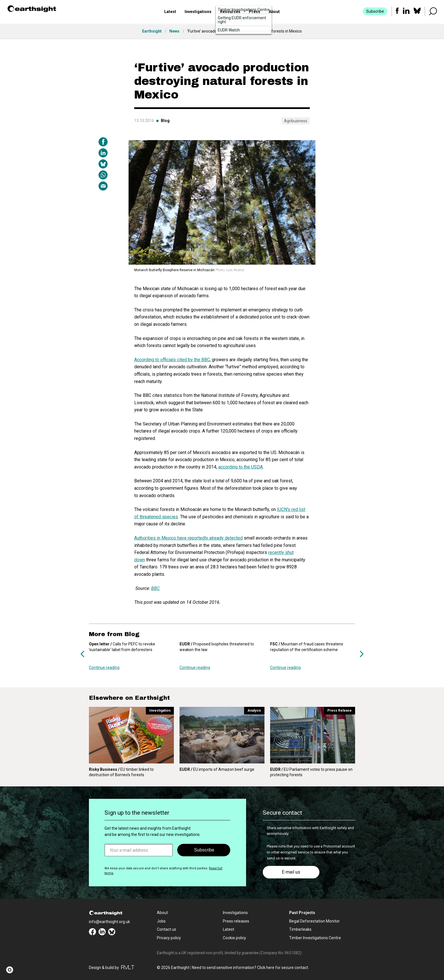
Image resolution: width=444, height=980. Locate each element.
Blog (165, 121)
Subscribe (375, 12)
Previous (82, 654)
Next (362, 654)
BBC (155, 588)
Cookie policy (234, 938)
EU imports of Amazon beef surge (217, 769)
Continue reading (104, 667)
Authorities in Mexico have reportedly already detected (188, 538)
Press (255, 12)
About (274, 12)
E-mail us (291, 872)
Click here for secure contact (283, 968)
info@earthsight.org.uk (109, 922)
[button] (11, 970)
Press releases (236, 921)
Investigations (198, 12)
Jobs (161, 921)
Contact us (166, 929)
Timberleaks (300, 929)
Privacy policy (169, 938)
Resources (230, 12)
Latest (170, 12)
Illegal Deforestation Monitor (314, 921)
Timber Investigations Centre (315, 938)
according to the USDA (241, 467)
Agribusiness (296, 121)
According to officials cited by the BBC (172, 360)
